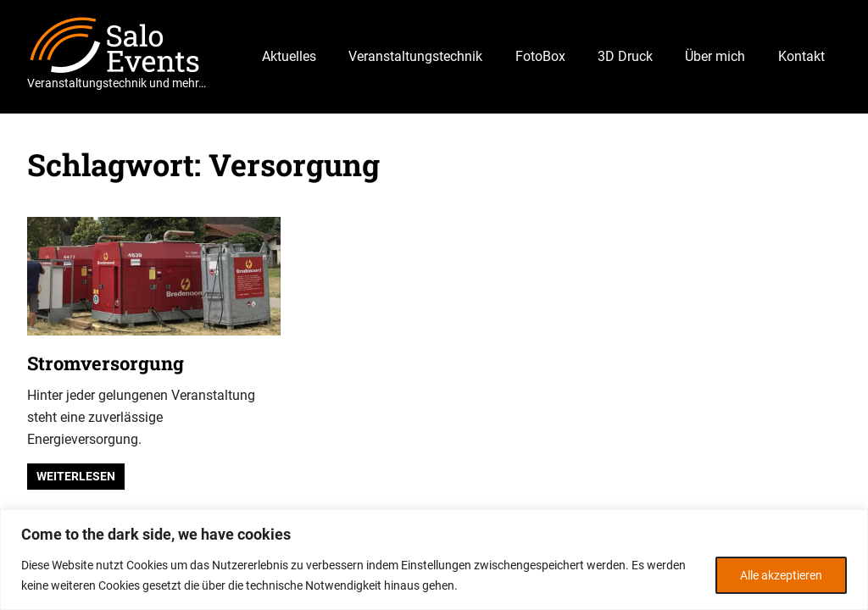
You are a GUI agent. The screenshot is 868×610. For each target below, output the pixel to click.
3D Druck (625, 56)
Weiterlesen (76, 476)
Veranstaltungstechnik (415, 56)
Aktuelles (289, 56)
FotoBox (540, 56)
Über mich (715, 56)
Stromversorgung (106, 363)
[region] (434, 560)
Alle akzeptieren (781, 575)
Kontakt (801, 56)
